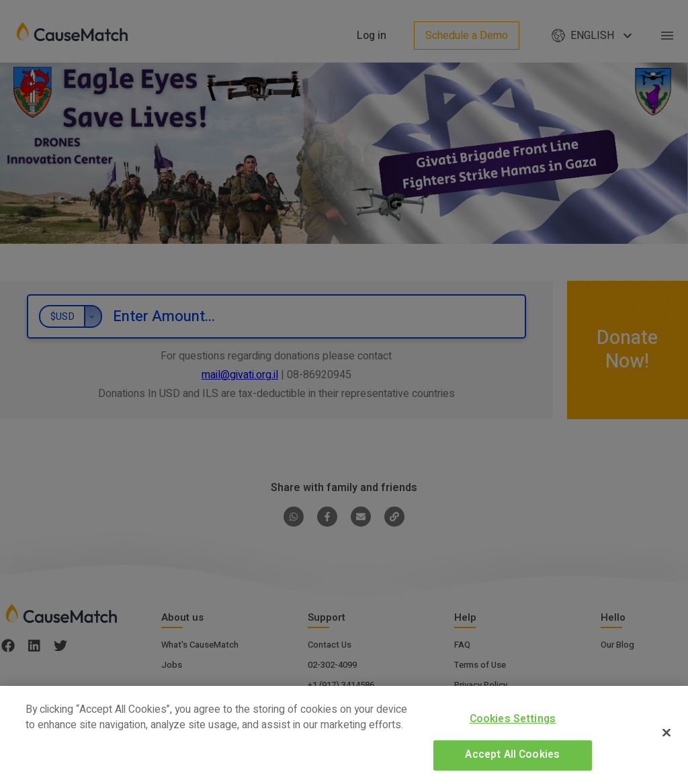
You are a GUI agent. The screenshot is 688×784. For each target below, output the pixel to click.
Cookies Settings (513, 719)
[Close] (666, 732)
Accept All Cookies (512, 755)
